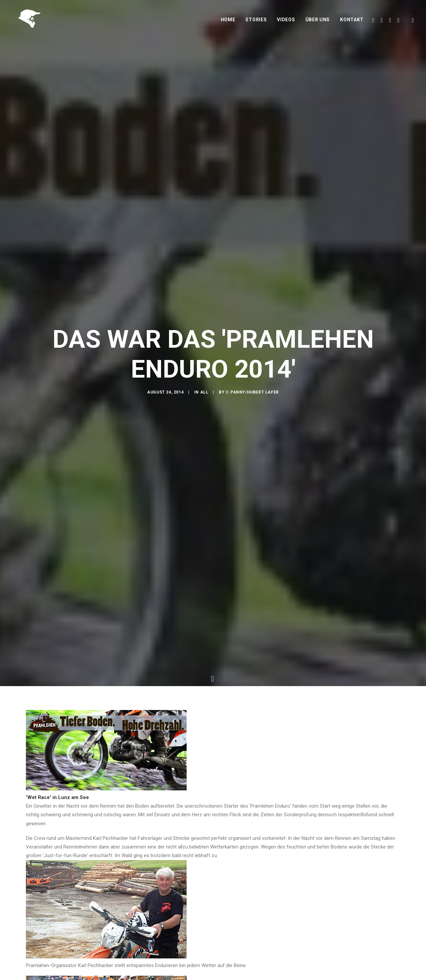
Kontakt (352, 22)
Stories (256, 22)
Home (228, 22)
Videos (286, 22)
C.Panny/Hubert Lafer (252, 393)
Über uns (318, 22)
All (204, 393)
